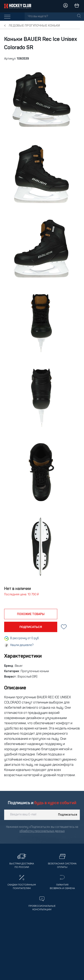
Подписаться (68, 815)
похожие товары (31, 614)
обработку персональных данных (42, 831)
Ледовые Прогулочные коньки (34, 26)
